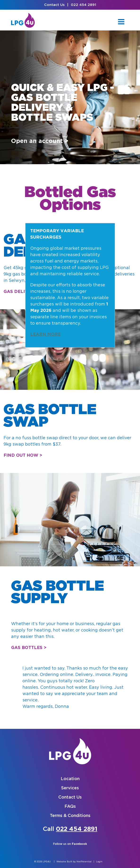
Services (70, 788)
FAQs (70, 807)
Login (99, 862)
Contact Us (54, 5)
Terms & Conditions (70, 816)
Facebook (79, 844)
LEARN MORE (45, 335)
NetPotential (84, 862)
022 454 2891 (83, 5)
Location (70, 779)
